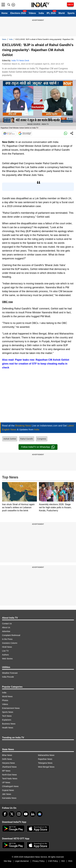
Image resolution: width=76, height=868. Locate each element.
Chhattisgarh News (10, 786)
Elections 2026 (18, 13)
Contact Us (7, 624)
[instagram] (19, 814)
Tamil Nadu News (10, 779)
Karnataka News (9, 798)
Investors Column (10, 643)
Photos (5, 700)
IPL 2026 (51, 13)
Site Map (7, 861)
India (41, 13)
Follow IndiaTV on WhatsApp (38, 447)
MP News (6, 771)
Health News (8, 728)
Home (4, 13)
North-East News (9, 775)
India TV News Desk (20, 61)
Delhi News (7, 759)
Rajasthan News (45, 759)
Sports (71, 13)
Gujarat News (8, 790)
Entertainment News (11, 708)
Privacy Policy (38, 861)
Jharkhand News (9, 767)
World (62, 13)
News (4, 39)
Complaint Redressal (11, 635)
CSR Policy (53, 861)
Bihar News (7, 755)
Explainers (7, 720)
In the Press (7, 639)
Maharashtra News (46, 755)
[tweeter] (12, 814)
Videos (32, 13)
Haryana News (8, 763)
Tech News (7, 716)
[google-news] (40, 814)
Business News (9, 724)
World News (7, 696)
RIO (63, 861)
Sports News (8, 712)
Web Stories (7, 659)
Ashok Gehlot (10, 439)
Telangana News (45, 763)
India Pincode (8, 677)
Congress (42, 439)
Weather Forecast (10, 673)
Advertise (6, 631)
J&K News (7, 794)
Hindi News (7, 647)
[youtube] (26, 814)
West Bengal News (46, 767)
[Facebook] (5, 814)
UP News (6, 782)
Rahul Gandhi (27, 439)
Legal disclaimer (22, 861)
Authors (5, 655)
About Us (6, 627)
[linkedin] (33, 814)
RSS (70, 861)
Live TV (5, 651)
